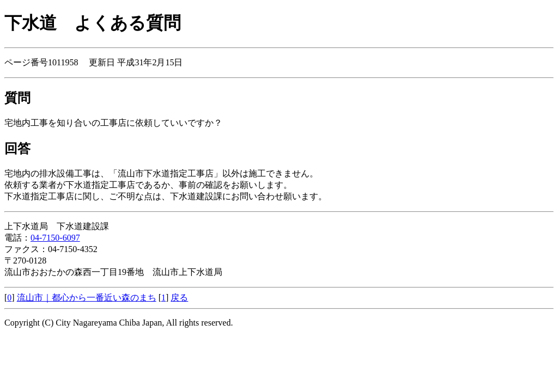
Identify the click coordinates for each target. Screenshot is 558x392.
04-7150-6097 (55, 238)
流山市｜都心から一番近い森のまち (87, 298)
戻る (179, 298)
